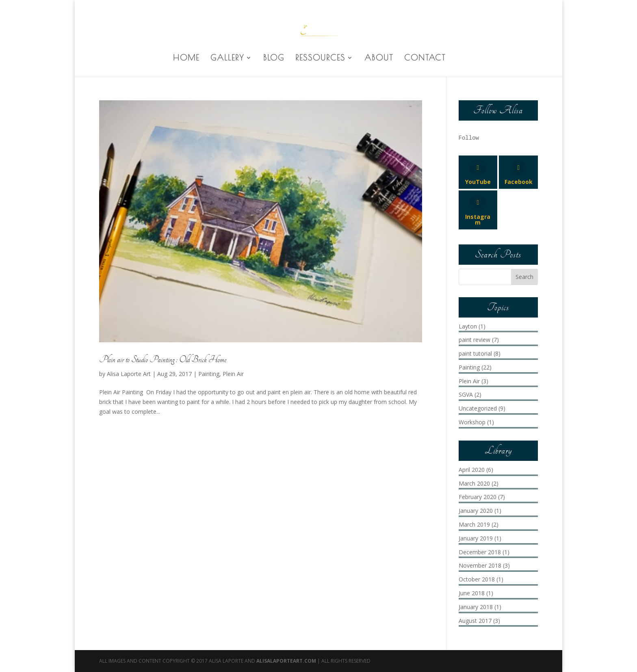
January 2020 (476, 511)
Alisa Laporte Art (129, 374)
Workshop (472, 422)
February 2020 (478, 497)
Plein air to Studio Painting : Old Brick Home (163, 360)
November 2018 (480, 565)
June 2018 (472, 593)
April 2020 (472, 470)
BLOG (274, 58)
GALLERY (227, 58)
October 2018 (477, 579)
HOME (186, 58)
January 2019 (476, 538)
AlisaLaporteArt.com (287, 661)
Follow (469, 138)
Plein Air (233, 374)
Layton (468, 326)
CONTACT (425, 58)
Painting (209, 374)
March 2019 (474, 524)
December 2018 (480, 552)
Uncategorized (478, 408)
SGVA (466, 394)
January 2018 (476, 607)
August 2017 (475, 621)
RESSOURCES (320, 58)
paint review (474, 340)
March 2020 (474, 483)
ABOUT (379, 58)
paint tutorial (475, 353)
